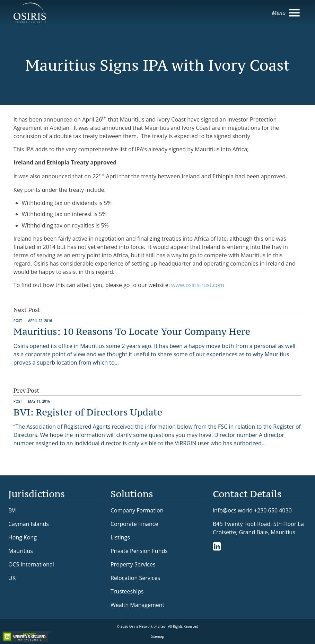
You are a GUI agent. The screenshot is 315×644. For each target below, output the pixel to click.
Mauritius (21, 551)
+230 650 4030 (273, 510)
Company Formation (137, 510)
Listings (120, 537)
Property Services (133, 564)
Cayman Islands (29, 524)
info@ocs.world (233, 511)
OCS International (31, 564)
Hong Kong (23, 537)
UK (12, 578)
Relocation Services (135, 578)
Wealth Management (137, 605)
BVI (12, 510)
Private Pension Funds (139, 551)
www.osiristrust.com (198, 285)
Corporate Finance (134, 524)
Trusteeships (127, 591)
